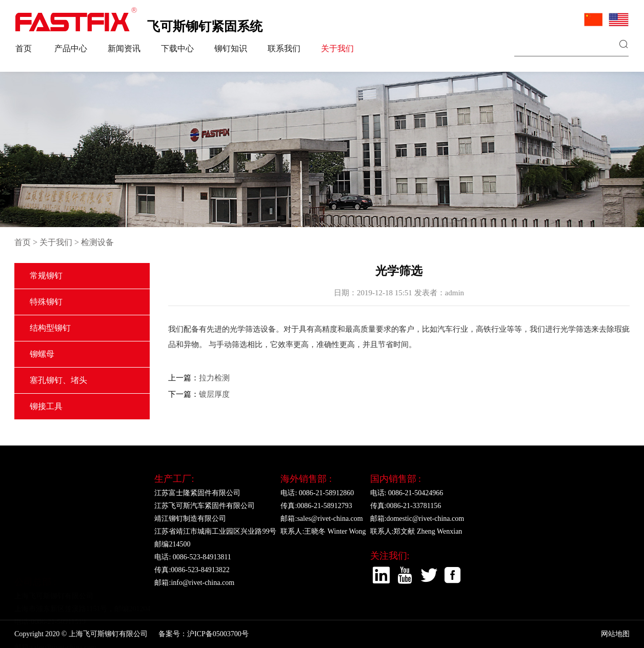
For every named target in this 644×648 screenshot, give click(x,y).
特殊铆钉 (46, 302)
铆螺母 (42, 354)
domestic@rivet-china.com (425, 519)
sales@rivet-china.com (64, 599)
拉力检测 (214, 378)
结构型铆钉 (50, 328)
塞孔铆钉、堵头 (58, 380)
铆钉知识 (231, 48)
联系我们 (284, 48)
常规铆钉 (46, 276)
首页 (24, 48)
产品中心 (71, 48)
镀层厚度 (214, 394)
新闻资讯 (124, 48)
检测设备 (97, 242)
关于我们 (337, 48)
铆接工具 (46, 406)
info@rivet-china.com (203, 583)
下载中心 (177, 48)
